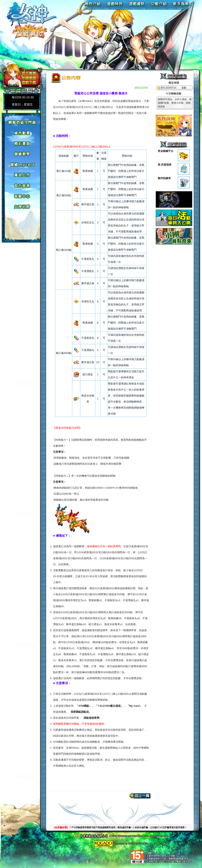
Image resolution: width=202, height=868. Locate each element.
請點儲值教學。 (93, 718)
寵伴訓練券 (164, 178)
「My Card (133, 706)
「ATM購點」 (84, 706)
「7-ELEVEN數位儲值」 (109, 706)
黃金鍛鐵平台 (166, 151)
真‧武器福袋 (165, 165)
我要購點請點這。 (81, 712)
